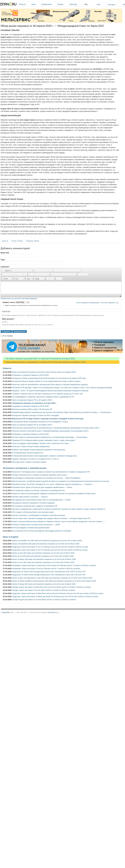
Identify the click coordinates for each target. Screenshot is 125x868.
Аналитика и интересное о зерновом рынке (25, 468)
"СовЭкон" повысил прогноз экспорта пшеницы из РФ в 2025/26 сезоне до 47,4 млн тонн (48, 394)
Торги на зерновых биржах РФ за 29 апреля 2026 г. (32, 425)
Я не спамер (8, 336)
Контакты (112, 5)
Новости (25, 4)
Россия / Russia (17, 241)
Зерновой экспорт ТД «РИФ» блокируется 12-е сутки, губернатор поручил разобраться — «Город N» (52, 484)
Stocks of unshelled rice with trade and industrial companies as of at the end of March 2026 (47, 541)
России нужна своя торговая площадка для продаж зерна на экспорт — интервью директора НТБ (51, 518)
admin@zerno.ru (53, 612)
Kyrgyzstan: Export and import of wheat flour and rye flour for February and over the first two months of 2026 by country (58, 593)
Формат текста (9, 302)
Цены (36, 4)
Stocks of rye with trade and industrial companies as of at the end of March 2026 (43, 556)
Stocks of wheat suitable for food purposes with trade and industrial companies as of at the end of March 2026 (54, 581)
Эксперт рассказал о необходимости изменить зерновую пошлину (38, 515)
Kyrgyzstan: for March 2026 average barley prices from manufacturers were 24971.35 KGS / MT (49, 575)
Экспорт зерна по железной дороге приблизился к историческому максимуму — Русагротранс (50, 437)
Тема (3, 260)
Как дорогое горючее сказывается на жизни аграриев (33, 503)
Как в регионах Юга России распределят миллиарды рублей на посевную (42, 531)
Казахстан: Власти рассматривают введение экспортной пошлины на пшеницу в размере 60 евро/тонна (54, 494)
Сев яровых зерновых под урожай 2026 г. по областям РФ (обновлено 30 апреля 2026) (39, 359)
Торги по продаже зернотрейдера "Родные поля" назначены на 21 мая (40, 443)
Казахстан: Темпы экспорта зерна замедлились (31, 446)
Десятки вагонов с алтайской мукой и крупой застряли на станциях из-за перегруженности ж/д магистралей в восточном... (61, 481)
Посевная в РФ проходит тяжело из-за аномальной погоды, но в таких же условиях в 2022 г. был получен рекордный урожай (62, 388)
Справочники (49, 4)
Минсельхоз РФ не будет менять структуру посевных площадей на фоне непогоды (48, 419)
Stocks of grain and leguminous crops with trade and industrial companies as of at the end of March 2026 (52, 578)
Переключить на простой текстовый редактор (19, 298)
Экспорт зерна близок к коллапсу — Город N (30, 497)
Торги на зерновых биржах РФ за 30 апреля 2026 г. (32, 400)
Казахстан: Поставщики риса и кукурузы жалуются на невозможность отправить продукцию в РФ (51, 472)
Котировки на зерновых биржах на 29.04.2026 (30, 406)
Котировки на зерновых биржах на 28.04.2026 (30, 434)
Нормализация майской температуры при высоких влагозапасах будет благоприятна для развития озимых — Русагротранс (62, 412)
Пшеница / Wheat (33, 241)
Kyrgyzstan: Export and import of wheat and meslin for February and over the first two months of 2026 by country (55, 596)
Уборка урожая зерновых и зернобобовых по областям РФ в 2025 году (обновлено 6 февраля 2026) (44, 362)
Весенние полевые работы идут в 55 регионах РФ (32, 409)
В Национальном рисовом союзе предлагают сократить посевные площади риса (44, 456)
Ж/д (86, 4)
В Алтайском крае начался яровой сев (27, 453)
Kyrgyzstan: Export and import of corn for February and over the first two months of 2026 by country (50, 547)
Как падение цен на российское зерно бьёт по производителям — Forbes (41, 500)
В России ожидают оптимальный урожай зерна (31, 528)
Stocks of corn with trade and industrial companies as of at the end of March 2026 (43, 562)
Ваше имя (5, 253)
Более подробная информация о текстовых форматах (96, 303)
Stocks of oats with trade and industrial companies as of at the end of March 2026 (43, 553)
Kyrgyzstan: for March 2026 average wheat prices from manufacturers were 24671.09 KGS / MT (49, 572)
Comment (5, 267)
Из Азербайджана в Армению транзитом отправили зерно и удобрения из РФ (43, 397)
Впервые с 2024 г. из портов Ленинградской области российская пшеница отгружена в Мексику (50, 391)
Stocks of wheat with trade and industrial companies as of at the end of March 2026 (44, 584)
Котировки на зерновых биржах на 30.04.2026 (30, 375)
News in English (11, 537)
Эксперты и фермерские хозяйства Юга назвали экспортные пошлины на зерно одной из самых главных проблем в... (59, 509)
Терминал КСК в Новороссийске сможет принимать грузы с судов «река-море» (44, 440)
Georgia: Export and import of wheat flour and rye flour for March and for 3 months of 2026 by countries (51, 587)
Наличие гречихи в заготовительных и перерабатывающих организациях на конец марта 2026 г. (50, 431)
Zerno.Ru (6, 612)
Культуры (76, 4)
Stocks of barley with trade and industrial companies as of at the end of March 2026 (44, 559)
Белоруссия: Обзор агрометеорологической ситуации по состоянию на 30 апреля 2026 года (49, 378)
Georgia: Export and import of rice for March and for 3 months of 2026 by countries (44, 590)
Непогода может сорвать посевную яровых (29, 462)
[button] (6, 271)
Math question (8, 319)
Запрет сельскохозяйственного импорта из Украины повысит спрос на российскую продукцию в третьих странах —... (59, 521)
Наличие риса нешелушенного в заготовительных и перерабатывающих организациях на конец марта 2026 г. (56, 428)
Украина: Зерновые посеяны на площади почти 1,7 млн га (35, 459)
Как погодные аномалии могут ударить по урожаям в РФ (35, 506)
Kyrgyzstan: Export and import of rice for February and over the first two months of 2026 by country (50, 550)
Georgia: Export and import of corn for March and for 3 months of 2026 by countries (44, 600)
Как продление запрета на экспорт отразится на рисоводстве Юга (38, 490)
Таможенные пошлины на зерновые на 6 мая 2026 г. (34, 403)
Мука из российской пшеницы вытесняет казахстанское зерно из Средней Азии (44, 372)
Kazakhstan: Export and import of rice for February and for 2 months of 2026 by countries (46, 569)
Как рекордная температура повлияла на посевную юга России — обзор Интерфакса (46, 478)
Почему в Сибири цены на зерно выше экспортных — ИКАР (36, 525)
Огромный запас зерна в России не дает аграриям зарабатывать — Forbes (42, 487)
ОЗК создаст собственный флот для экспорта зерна (33, 512)
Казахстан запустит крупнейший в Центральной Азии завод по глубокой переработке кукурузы (50, 384)
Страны (63, 4)
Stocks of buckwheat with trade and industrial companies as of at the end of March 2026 (46, 544)
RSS (99, 5)
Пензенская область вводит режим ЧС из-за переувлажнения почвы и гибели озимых (46, 381)
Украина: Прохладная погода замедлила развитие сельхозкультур (38, 450)
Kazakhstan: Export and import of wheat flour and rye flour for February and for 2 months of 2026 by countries (54, 565)
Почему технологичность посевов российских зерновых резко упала (39, 475)
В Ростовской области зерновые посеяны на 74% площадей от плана (40, 422)
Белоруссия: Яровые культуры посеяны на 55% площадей (35, 415)
